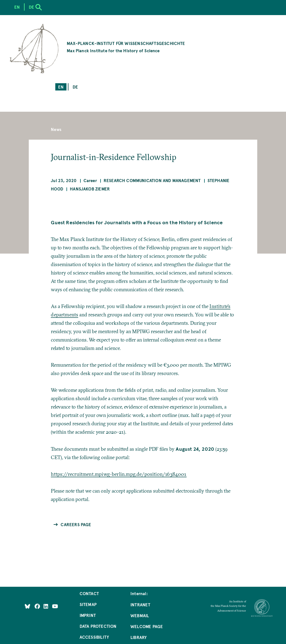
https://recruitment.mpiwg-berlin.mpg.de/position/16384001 (119, 474)
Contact (89, 593)
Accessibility (94, 637)
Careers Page (76, 524)
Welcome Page (147, 626)
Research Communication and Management (152, 180)
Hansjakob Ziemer (90, 189)
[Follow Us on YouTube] (55, 606)
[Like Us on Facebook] (38, 606)
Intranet (140, 604)
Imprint (88, 615)
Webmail (140, 615)
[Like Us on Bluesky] (28, 606)
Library (139, 637)
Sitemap (88, 604)
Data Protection (98, 626)
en (61, 87)
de (75, 87)
